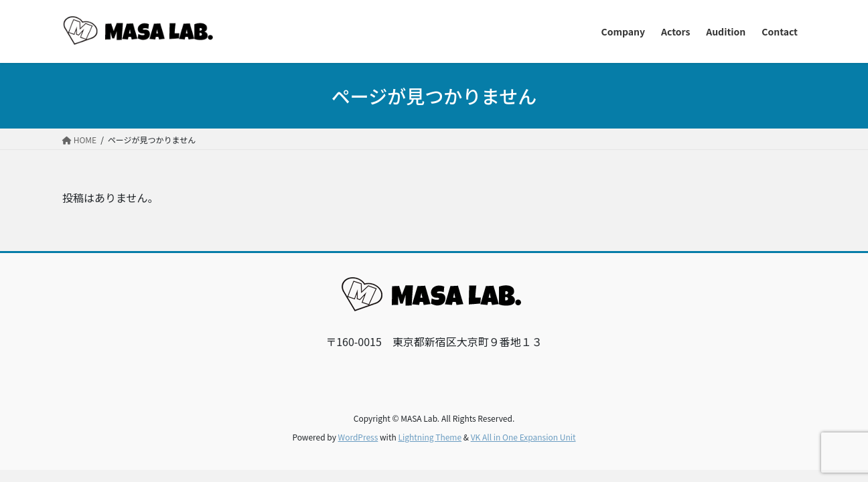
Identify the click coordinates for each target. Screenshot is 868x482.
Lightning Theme (430, 437)
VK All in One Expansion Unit (523, 437)
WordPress (358, 437)
